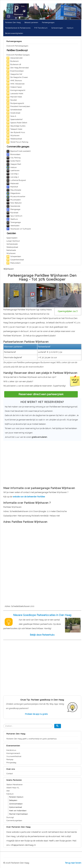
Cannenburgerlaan (14, 820)
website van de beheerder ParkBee (29, 497)
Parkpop (10, 759)
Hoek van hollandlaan (18, 811)
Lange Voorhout (13, 241)
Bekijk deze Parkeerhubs (42, 635)
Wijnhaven (11, 253)
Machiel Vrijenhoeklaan (18, 814)
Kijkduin (70, 28)
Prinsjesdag (11, 763)
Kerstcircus (11, 750)
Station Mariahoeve (14, 785)
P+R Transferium (41, 28)
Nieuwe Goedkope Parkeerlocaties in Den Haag (42, 615)
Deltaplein (13, 800)
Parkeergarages (48, 23)
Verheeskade (12, 244)
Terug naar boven (73, 863)
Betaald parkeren (31, 23)
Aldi (8, 791)
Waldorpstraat (12, 247)
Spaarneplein (12, 238)
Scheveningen (57, 28)
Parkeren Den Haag (13, 23)
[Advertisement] (41, 462)
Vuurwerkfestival (14, 756)
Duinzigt (10, 817)
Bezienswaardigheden (14, 33)
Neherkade (11, 250)
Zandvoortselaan (16, 804)
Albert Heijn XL (13, 788)
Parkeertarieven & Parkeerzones (18, 28)
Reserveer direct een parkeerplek (41, 394)
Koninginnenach (13, 753)
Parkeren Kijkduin (16, 797)
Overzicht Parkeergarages (17, 46)
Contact (10, 774)
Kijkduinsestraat (16, 807)
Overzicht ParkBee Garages (18, 55)
